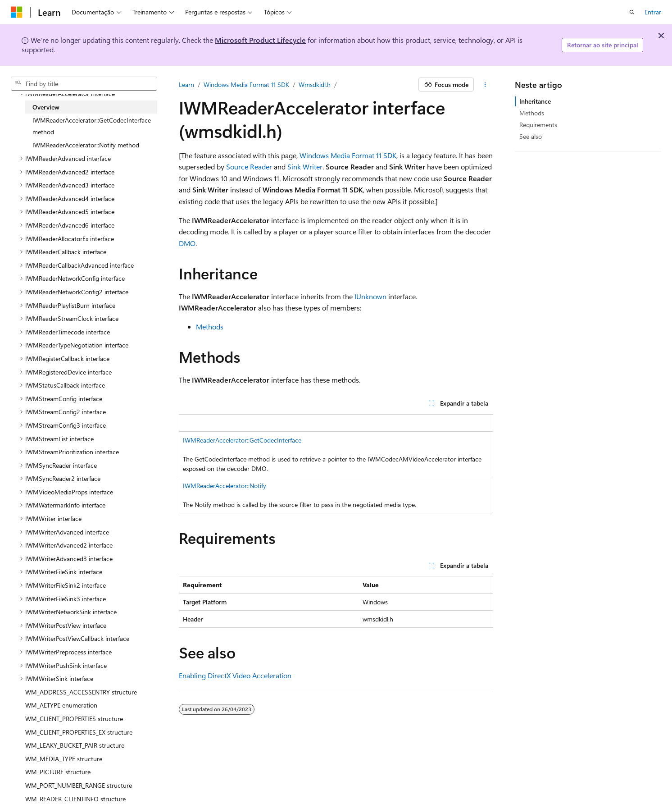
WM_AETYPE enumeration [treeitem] (61, 705)
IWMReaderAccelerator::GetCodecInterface (242, 440)
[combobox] (84, 84)
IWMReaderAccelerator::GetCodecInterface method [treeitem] (92, 126)
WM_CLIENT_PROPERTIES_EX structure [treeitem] (79, 732)
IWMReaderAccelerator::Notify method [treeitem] (86, 145)
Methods (210, 327)
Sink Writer (305, 167)
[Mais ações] (485, 85)
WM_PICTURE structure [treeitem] (58, 772)
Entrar (653, 12)
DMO (187, 243)
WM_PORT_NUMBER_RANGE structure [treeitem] (79, 785)
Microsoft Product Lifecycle (260, 40)
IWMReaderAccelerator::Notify (225, 486)
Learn (186, 85)
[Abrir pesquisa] (632, 12)
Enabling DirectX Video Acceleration (235, 675)
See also (531, 136)
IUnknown (370, 296)
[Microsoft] (17, 12)
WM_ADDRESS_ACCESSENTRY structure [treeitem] (81, 692)
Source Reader (249, 167)
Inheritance (535, 101)
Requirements (538, 125)
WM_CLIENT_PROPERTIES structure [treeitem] (74, 719)
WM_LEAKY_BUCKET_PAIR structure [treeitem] (75, 745)
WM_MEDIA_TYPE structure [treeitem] (64, 759)
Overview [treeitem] (46, 107)
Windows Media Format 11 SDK (246, 85)
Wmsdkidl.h (315, 85)
